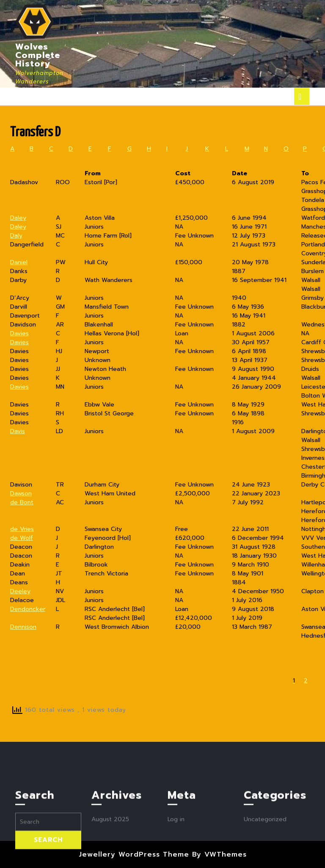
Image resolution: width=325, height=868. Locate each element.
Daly (16, 236)
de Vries (22, 529)
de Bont (22, 502)
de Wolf (22, 538)
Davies (19, 333)
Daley (18, 218)
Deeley (20, 591)
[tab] (302, 97)
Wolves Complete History (38, 55)
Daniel (19, 262)
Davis (18, 431)
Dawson (21, 493)
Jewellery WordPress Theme (134, 854)
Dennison (23, 627)
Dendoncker (28, 609)
